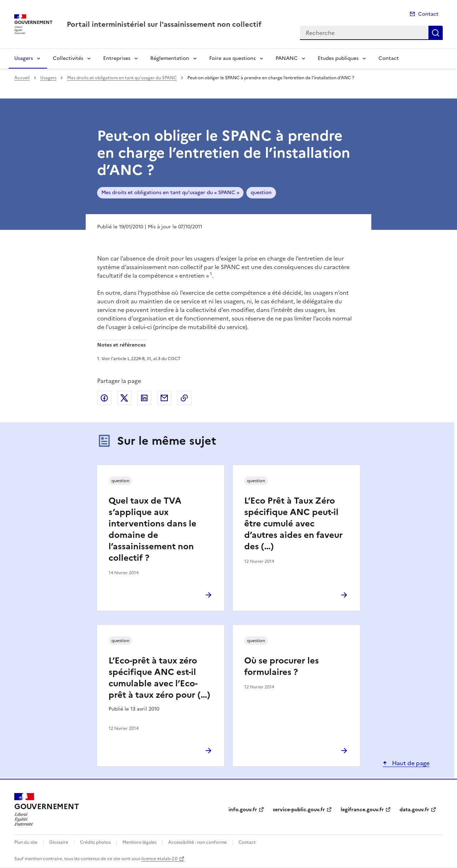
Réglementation (170, 58)
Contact (428, 14)
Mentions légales (139, 842)
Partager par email (164, 398)
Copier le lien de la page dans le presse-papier (184, 398)
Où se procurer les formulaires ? (282, 666)
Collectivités (68, 58)
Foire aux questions (232, 58)
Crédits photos (95, 842)
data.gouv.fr (414, 810)
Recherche (436, 33)
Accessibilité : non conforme (197, 842)
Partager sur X (124, 398)
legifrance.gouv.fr (362, 810)
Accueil (22, 78)
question (261, 193)
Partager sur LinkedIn (144, 398)
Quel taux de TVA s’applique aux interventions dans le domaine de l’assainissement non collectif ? (152, 529)
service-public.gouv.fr (299, 810)
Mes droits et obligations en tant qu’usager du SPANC (122, 78)
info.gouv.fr (243, 810)
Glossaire (59, 842)
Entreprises (117, 58)
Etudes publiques (338, 58)
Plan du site (26, 842)
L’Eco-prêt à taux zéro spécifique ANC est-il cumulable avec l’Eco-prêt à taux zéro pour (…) (159, 678)
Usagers (24, 58)
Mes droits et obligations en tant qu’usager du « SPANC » (170, 193)
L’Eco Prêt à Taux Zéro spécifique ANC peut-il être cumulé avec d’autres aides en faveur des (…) (293, 524)
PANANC (287, 58)
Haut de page (410, 763)
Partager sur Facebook (104, 398)
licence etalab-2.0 (159, 859)
